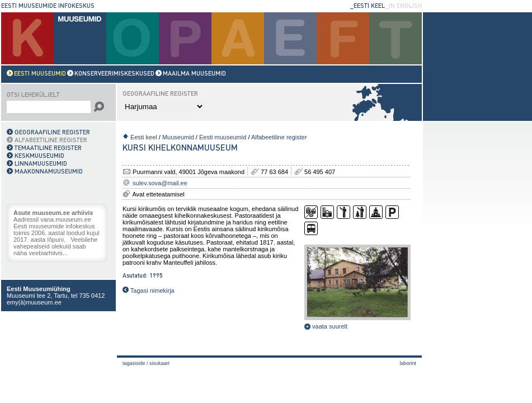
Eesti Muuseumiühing (39, 289)
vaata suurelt (326, 326)
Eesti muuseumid (223, 137)
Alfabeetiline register (279, 137)
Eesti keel (144, 137)
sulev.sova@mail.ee (160, 183)
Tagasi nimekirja (149, 290)
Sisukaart (159, 363)
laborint (408, 363)
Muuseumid (178, 137)
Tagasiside (134, 363)
